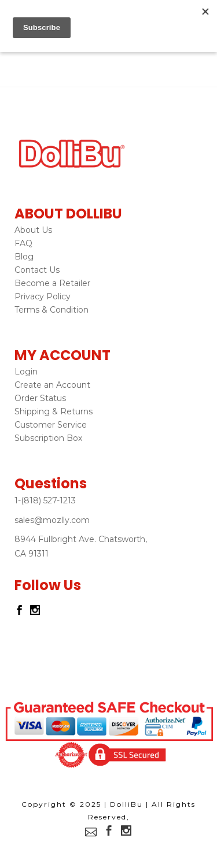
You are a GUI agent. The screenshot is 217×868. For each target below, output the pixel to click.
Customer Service (51, 425)
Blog (24, 257)
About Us (33, 230)
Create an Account (52, 385)
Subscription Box (48, 438)
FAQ (23, 243)
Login (26, 372)
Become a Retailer (52, 283)
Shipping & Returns (54, 411)
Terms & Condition (52, 310)
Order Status (40, 398)
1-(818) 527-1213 (45, 500)
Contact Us (37, 270)
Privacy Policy (43, 296)
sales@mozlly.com (52, 520)
